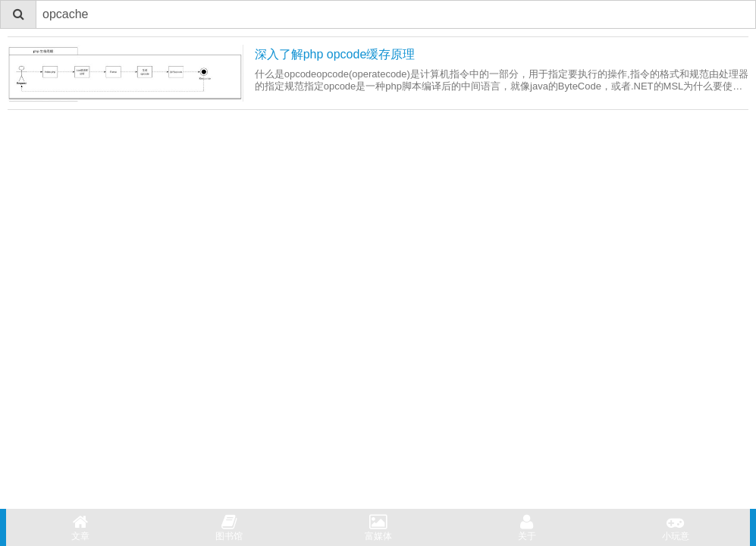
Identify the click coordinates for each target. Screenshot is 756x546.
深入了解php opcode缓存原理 (335, 54)
